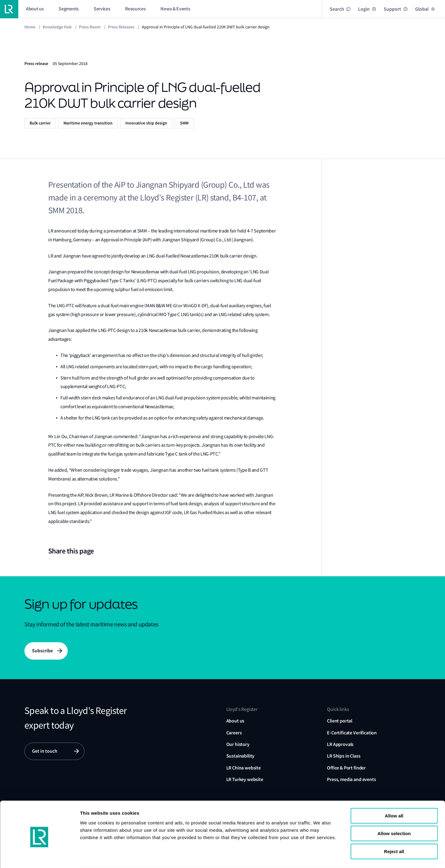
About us (235, 721)
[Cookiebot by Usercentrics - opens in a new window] (39, 856)
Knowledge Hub (57, 27)
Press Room (90, 27)
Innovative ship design (146, 123)
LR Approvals (340, 745)
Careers (234, 733)
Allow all (394, 793)
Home (30, 27)
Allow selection (394, 811)
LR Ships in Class (344, 756)
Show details (375, 856)
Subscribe (42, 651)
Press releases (121, 27)
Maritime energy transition (88, 123)
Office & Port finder (346, 768)
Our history (238, 745)
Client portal (340, 721)
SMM (184, 123)
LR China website (244, 768)
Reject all (394, 829)
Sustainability (240, 756)
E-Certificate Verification (352, 733)
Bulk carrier (40, 123)
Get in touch (45, 752)
